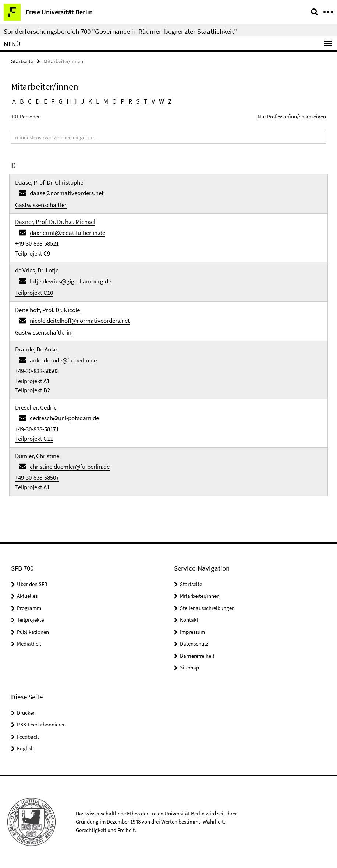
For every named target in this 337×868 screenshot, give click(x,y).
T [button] (146, 101)
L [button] (98, 101)
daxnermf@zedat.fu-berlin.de (68, 233)
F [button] (53, 101)
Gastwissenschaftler (41, 205)
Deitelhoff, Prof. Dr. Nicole (47, 310)
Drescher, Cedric (36, 407)
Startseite (22, 61)
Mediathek (29, 644)
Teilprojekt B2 (33, 390)
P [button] (123, 101)
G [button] (61, 101)
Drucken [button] (26, 713)
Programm (29, 608)
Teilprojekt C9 (33, 253)
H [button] (69, 101)
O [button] (114, 101)
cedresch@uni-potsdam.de (64, 418)
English (25, 748)
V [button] (153, 101)
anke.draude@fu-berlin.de (63, 360)
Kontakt (189, 620)
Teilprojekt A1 (32, 381)
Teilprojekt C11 (34, 439)
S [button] (138, 101)
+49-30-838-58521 (37, 243)
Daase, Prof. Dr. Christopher (50, 182)
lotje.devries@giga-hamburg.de (70, 281)
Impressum (192, 632)
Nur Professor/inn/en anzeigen (292, 116)
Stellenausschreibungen (207, 608)
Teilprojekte (30, 620)
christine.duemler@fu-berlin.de (70, 467)
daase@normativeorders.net (67, 193)
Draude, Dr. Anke (36, 349)
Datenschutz (194, 644)
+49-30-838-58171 (37, 429)
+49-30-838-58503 (37, 371)
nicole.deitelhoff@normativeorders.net (80, 321)
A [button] (14, 101)
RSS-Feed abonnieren (41, 724)
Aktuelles (27, 596)
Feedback (28, 737)
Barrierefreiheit (197, 656)
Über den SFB (32, 584)
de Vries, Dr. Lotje (37, 270)
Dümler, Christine (37, 456)
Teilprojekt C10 (34, 293)
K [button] (90, 101)
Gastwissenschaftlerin (43, 332)
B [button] (22, 101)
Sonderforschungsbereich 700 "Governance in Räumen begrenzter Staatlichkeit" (120, 31)
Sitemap (189, 667)
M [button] (106, 101)
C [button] (30, 101)
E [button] (45, 101)
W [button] (162, 101)
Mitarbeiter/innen (200, 596)
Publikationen (33, 632)
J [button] (83, 101)
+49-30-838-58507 (37, 478)
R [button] (130, 101)
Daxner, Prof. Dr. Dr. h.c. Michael (55, 222)
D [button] (38, 101)
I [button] (76, 101)
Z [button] (170, 101)
